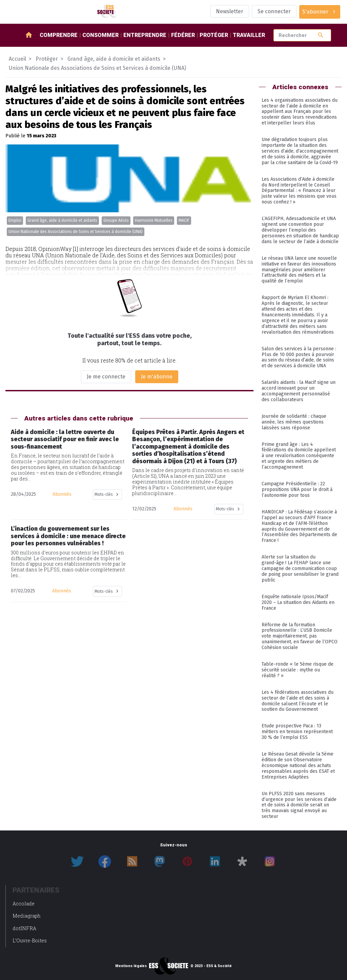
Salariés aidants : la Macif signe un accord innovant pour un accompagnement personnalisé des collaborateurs (299, 391)
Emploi (15, 220)
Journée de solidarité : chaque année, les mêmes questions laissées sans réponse (294, 422)
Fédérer (183, 35)
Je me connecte (106, 377)
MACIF (184, 220)
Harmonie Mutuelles (154, 220)
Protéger (214, 35)
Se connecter (274, 11)
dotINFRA (24, 928)
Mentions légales (131, 966)
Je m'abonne (157, 377)
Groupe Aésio (116, 220)
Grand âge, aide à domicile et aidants (62, 220)
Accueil (17, 59)
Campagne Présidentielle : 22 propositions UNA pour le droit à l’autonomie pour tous (297, 489)
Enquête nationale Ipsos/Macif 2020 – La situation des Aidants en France (298, 602)
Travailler (249, 35)
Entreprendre (145, 35)
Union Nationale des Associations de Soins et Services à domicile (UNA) (76, 232)
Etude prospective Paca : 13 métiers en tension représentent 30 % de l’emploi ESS (297, 732)
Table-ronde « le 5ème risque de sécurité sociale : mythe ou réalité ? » (298, 670)
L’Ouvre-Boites (30, 940)
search (321, 35)
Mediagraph (27, 916)
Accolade (24, 904)
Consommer (100, 35)
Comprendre (59, 35)
